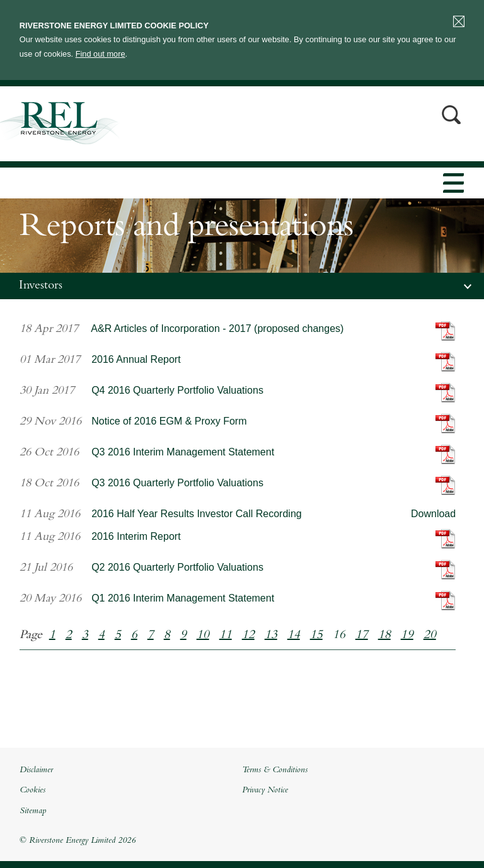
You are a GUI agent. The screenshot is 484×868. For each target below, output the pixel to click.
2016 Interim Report (136, 536)
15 (316, 636)
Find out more (101, 54)
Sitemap (33, 811)
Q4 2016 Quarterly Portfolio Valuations (177, 390)
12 (248, 636)
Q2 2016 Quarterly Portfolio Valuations (177, 567)
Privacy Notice (265, 791)
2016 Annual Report (136, 359)
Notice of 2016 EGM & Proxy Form (169, 421)
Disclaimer (36, 770)
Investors (41, 286)
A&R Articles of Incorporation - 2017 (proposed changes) (217, 328)
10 (203, 636)
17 (362, 636)
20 (430, 636)
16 (339, 636)
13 (271, 636)
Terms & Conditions (275, 770)
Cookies (32, 791)
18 (384, 636)
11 (226, 636)
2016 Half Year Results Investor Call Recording (197, 514)
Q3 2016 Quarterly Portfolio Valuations (177, 483)
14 (294, 636)
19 (407, 636)
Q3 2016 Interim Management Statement (183, 452)
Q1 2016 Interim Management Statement (183, 598)
